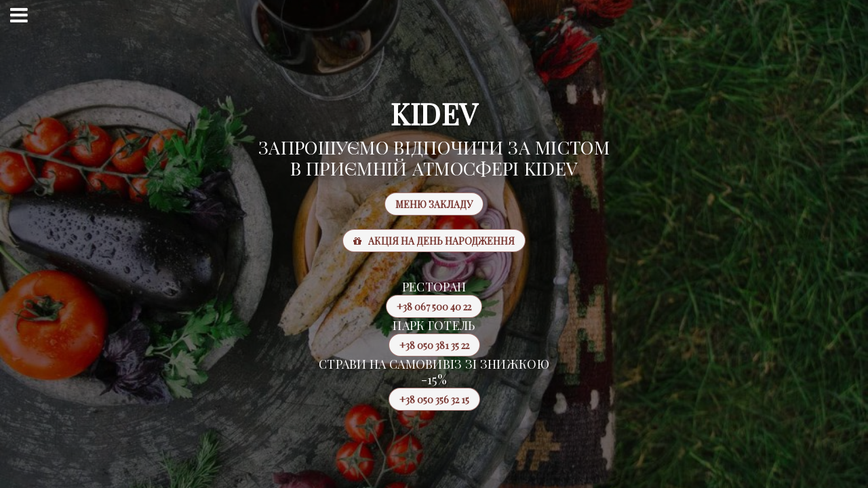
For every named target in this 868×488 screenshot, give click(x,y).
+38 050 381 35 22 (429, 345)
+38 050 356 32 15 (429, 399)
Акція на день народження (434, 241)
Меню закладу (434, 204)
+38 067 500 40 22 (429, 306)
